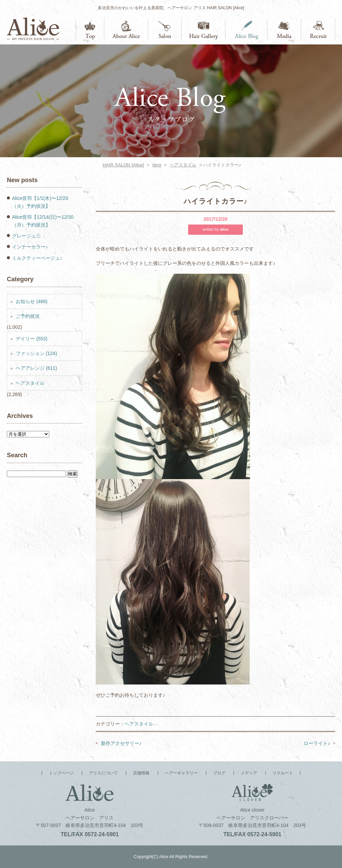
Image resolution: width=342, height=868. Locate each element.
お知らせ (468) (32, 301)
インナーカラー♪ (30, 247)
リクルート (318, 30)
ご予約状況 (28, 316)
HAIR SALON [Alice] (123, 165)
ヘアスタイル (183, 165)
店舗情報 (165, 30)
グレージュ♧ (26, 236)
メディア (284, 30)
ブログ (246, 30)
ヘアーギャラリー (203, 30)
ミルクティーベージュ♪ (37, 258)
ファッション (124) (36, 353)
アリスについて (126, 30)
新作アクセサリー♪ (121, 743)
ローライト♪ (317, 743)
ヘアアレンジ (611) (36, 368)
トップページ (90, 30)
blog (157, 165)
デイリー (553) (32, 339)
